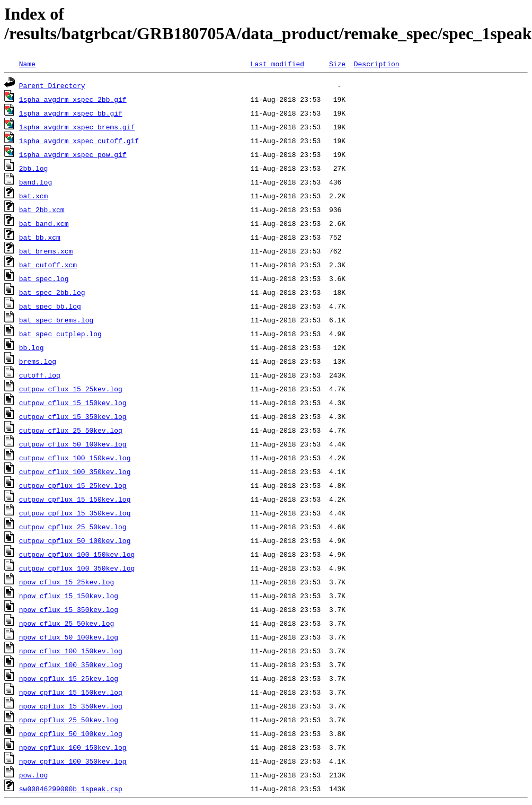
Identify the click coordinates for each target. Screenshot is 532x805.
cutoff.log (40, 375)
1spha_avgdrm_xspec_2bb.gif (73, 99)
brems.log (38, 361)
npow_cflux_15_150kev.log (69, 596)
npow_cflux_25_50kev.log (66, 623)
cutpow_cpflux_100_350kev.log (77, 568)
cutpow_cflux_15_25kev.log (71, 389)
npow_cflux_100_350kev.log (71, 664)
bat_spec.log (44, 278)
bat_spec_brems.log (56, 320)
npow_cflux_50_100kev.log (69, 637)
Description (377, 64)
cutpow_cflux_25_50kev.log (71, 430)
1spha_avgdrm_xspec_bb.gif (71, 113)
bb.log (32, 347)
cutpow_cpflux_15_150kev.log (75, 499)
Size (337, 64)
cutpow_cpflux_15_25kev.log (73, 485)
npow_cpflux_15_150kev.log (71, 692)
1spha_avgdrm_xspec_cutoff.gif (79, 141)
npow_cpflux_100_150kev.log (73, 747)
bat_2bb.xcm (42, 209)
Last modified (277, 64)
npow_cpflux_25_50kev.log (69, 720)
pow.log (34, 775)
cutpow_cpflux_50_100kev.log (75, 540)
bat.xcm (34, 196)
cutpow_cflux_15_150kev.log (73, 402)
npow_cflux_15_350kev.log (69, 609)
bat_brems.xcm (46, 251)
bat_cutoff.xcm (48, 265)
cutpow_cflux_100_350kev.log (75, 471)
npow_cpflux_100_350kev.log (73, 761)
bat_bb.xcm (40, 237)
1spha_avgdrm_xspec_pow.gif (73, 154)
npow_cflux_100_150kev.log (71, 651)
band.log (36, 182)
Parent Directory (52, 85)
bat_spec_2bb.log (52, 292)
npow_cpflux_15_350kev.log (71, 706)
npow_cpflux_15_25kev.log (69, 678)
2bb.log (34, 168)
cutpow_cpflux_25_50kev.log (73, 527)
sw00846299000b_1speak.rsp (71, 789)
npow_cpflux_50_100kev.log (71, 733)
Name (27, 64)
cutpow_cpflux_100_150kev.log (77, 554)
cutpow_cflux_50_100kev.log (73, 444)
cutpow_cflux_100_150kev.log (75, 458)
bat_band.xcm (44, 223)
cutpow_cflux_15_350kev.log (73, 416)
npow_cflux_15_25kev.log (66, 582)
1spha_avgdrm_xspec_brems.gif (77, 127)
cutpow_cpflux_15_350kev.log (75, 513)
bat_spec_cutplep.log (60, 334)
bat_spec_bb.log (50, 306)
